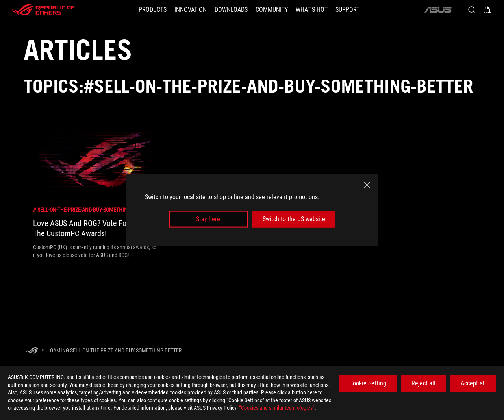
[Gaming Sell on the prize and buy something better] (116, 350)
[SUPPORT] (347, 10)
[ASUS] (438, 10)
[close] (367, 185)
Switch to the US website (294, 219)
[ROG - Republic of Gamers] (43, 10)
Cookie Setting (368, 383)
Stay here (208, 219)
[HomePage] (32, 351)
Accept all (473, 383)
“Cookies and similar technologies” (277, 408)
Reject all (423, 383)
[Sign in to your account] (487, 10)
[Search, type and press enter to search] (472, 10)
